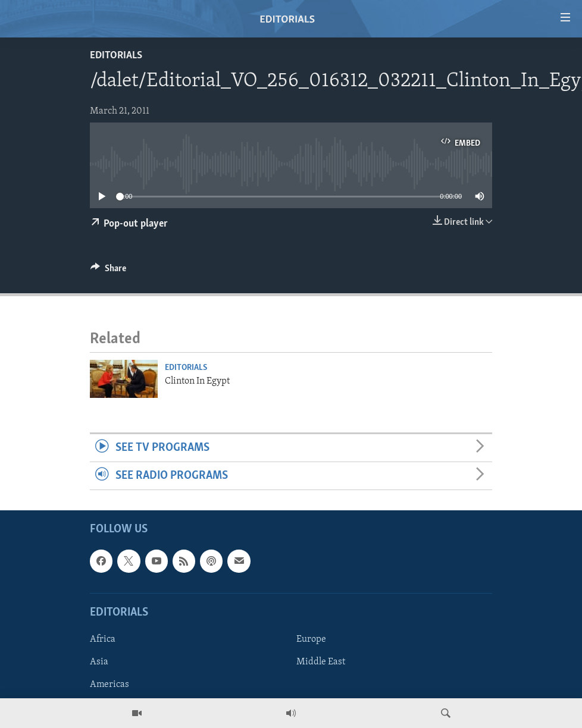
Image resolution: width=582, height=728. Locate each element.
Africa (103, 639)
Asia (99, 662)
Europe (311, 639)
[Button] (108, 271)
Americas (109, 685)
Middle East (321, 662)
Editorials (116, 56)
